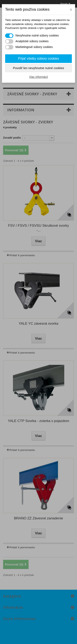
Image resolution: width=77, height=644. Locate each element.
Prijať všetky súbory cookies (38, 59)
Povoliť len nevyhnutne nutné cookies (38, 68)
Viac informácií (39, 77)
